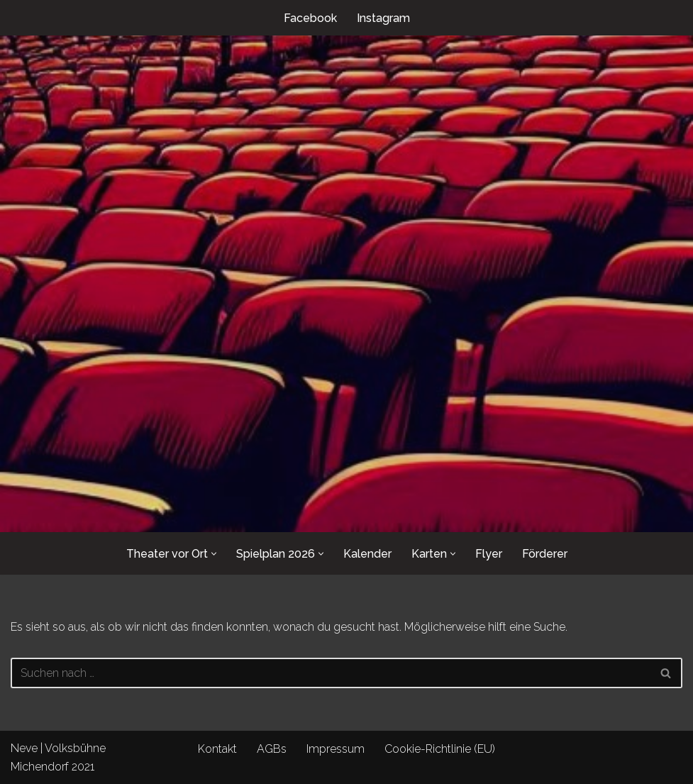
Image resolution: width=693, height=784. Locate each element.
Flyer (489, 554)
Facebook (310, 18)
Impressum (336, 749)
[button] (214, 554)
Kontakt (217, 749)
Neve (24, 748)
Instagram (383, 18)
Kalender (367, 554)
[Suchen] (331, 673)
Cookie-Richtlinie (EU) (440, 749)
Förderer (545, 554)
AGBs (272, 749)
